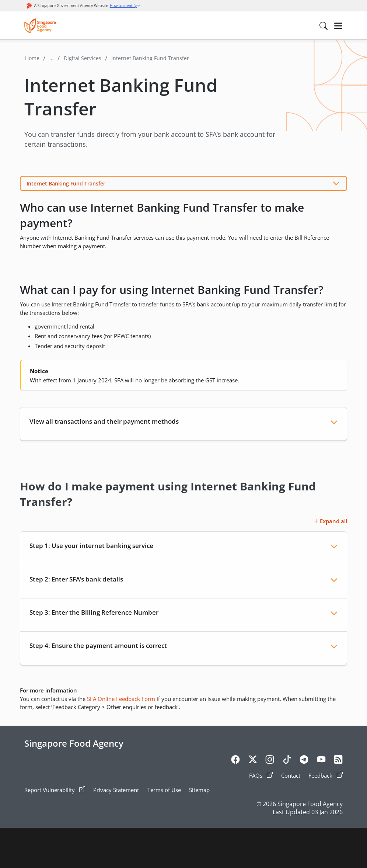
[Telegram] (304, 761)
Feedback (326, 775)
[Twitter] (253, 761)
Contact (291, 775)
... (52, 58)
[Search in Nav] (324, 26)
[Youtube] (321, 761)
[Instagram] (270, 761)
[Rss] (338, 761)
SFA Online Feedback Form (121, 699)
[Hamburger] (338, 26)
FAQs (261, 775)
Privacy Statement (116, 790)
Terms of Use (164, 790)
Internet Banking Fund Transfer (66, 183)
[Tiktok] (287, 761)
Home (32, 58)
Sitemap (199, 790)
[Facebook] (235, 761)
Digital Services (83, 58)
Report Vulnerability (55, 790)
